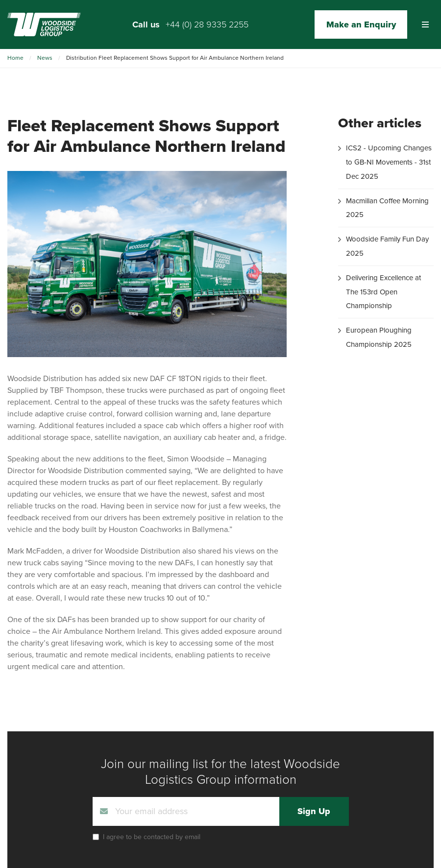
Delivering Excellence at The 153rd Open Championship (383, 292)
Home (15, 58)
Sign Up (314, 811)
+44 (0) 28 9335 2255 (207, 24)
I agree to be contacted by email (152, 837)
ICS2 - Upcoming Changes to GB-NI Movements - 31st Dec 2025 (389, 162)
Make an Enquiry (361, 24)
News (45, 58)
